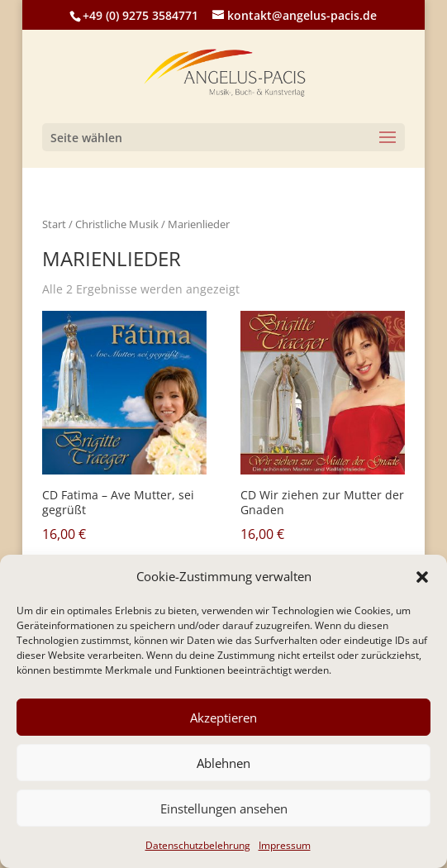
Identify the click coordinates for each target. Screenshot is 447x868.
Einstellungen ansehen (224, 808)
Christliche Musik (117, 224)
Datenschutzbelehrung (198, 845)
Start (54, 224)
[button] (422, 577)
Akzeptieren (223, 718)
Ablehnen (223, 763)
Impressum (285, 845)
